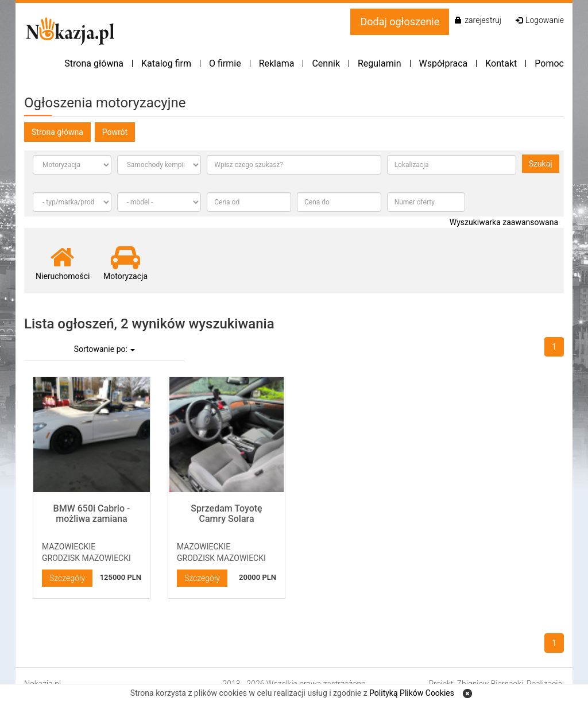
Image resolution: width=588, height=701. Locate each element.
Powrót (115, 132)
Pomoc (549, 63)
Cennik (326, 63)
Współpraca (444, 63)
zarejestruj (478, 20)
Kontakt (501, 63)
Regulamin (380, 63)
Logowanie (540, 20)
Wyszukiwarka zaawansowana (504, 222)
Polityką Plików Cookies (412, 693)
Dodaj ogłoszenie (400, 22)
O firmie (225, 63)
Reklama (277, 63)
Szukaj (541, 164)
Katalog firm (166, 63)
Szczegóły (67, 578)
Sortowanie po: (105, 349)
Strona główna (94, 63)
